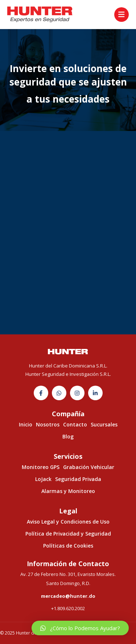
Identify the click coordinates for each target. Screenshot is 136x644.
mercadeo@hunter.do (68, 596)
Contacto (75, 424)
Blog (68, 436)
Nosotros (48, 424)
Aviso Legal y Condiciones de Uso (68, 522)
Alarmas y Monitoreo (68, 491)
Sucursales (104, 424)
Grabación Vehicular (89, 467)
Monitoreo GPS (41, 467)
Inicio (26, 424)
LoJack (43, 479)
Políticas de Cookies (68, 546)
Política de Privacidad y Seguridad (68, 534)
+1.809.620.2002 (68, 608)
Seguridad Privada (78, 479)
